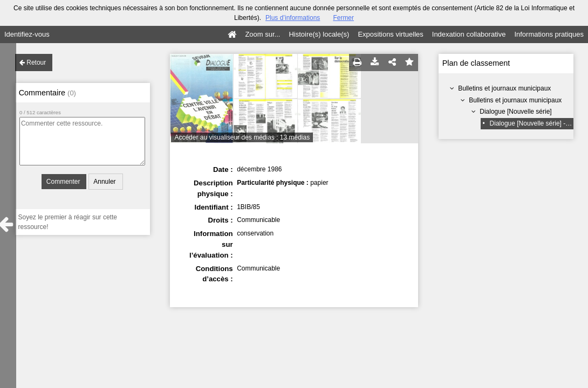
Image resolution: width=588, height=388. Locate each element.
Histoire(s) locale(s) (319, 34)
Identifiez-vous (27, 34)
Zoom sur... (262, 34)
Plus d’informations (293, 18)
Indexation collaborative (469, 34)
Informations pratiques (549, 34)
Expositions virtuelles (390, 34)
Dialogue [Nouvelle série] (515, 112)
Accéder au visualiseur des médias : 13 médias (242, 137)
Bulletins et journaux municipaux (504, 88)
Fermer (343, 18)
